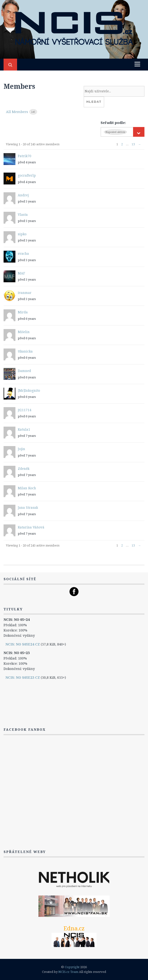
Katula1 (24, 429)
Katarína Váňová (31, 527)
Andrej (23, 195)
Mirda (23, 312)
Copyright (72, 967)
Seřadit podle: (113, 122)
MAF (21, 273)
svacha (23, 254)
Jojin (21, 449)
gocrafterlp (27, 175)
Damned (24, 371)
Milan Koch (27, 488)
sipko (22, 234)
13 (133, 144)
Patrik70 (25, 156)
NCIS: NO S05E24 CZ (23, 644)
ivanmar (25, 293)
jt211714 (25, 410)
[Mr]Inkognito (29, 391)
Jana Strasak (28, 508)
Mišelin (24, 332)
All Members (21, 112)
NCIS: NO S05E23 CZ (23, 677)
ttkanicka (25, 351)
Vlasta (23, 215)
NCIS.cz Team (68, 972)
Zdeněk (24, 469)
